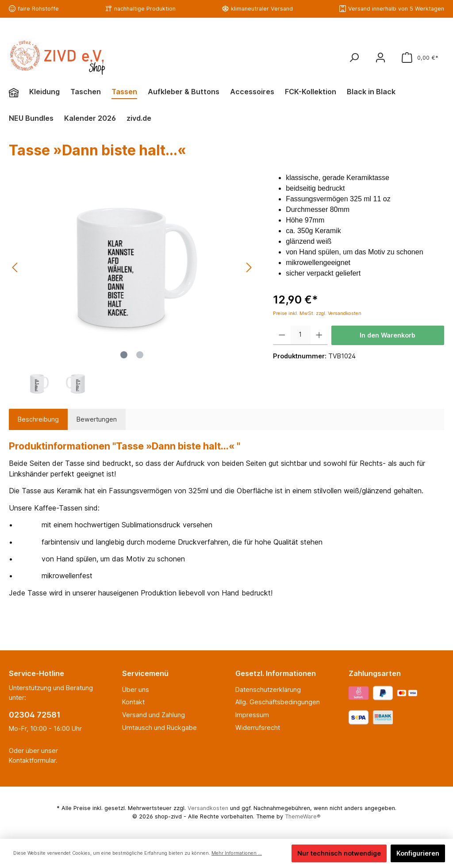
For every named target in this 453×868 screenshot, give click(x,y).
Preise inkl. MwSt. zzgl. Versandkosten (317, 313)
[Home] (19, 93)
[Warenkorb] (420, 58)
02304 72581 (35, 715)
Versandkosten (208, 808)
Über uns (136, 689)
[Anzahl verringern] (282, 335)
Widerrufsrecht (258, 728)
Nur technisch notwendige (339, 853)
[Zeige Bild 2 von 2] (140, 355)
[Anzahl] (301, 335)
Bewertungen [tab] (97, 419)
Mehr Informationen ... (237, 853)
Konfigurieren (418, 853)
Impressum (252, 715)
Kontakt (133, 702)
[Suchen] (354, 58)
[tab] (38, 419)
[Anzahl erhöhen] (319, 335)
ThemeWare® (303, 816)
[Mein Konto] (380, 58)
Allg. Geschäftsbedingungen (278, 702)
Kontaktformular (32, 760)
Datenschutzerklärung (268, 689)
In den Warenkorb (388, 335)
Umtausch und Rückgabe (159, 728)
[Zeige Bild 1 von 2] (124, 355)
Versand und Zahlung (154, 715)
